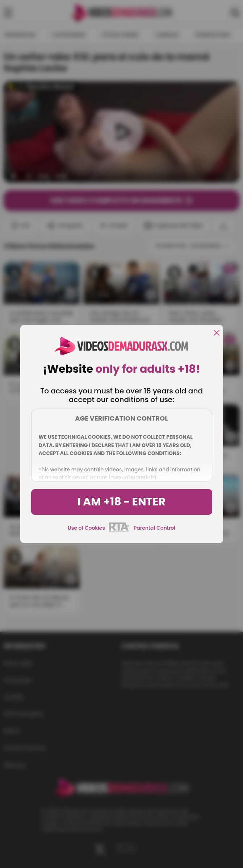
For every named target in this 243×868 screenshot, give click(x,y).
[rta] (119, 531)
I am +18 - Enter (121, 502)
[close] (217, 333)
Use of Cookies (86, 528)
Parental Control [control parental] (154, 528)
